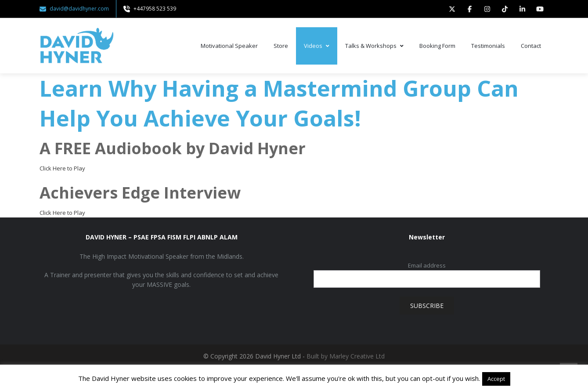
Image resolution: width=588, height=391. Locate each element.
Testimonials (488, 46)
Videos (317, 46)
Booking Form (437, 46)
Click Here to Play (62, 168)
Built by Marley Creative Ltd (346, 356)
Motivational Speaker (229, 46)
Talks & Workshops (374, 46)
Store (281, 46)
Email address (427, 265)
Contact (531, 46)
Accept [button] (496, 379)
